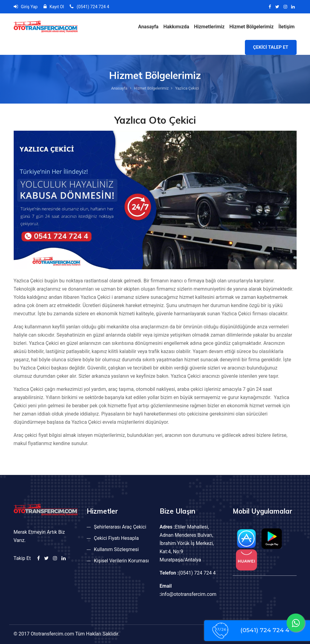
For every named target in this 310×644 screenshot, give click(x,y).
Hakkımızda (176, 27)
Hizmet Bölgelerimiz (251, 27)
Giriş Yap (26, 7)
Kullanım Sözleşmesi (117, 549)
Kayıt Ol (54, 7)
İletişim (286, 27)
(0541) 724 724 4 (89, 7)
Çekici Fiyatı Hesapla (117, 538)
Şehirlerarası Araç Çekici (120, 527)
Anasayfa (148, 27)
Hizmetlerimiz (209, 27)
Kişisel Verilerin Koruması (122, 561)
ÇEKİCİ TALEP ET (271, 47)
